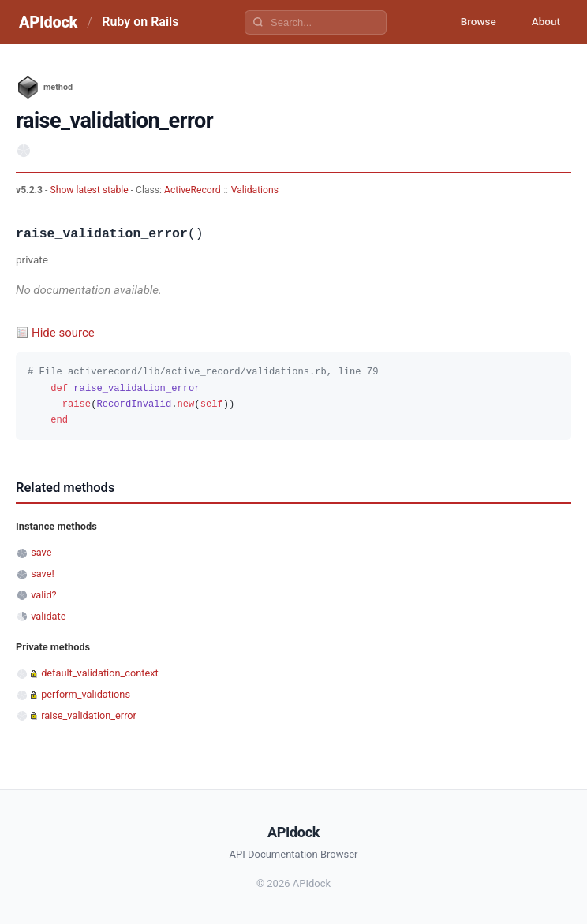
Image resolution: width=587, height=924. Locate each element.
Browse (472, 22)
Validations (255, 190)
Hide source (63, 333)
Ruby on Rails (140, 22)
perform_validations (86, 694)
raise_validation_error (89, 715)
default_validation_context (99, 673)
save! (43, 574)
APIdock (48, 22)
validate (48, 616)
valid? (43, 595)
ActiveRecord (193, 190)
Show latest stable (90, 190)
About (544, 22)
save (41, 552)
